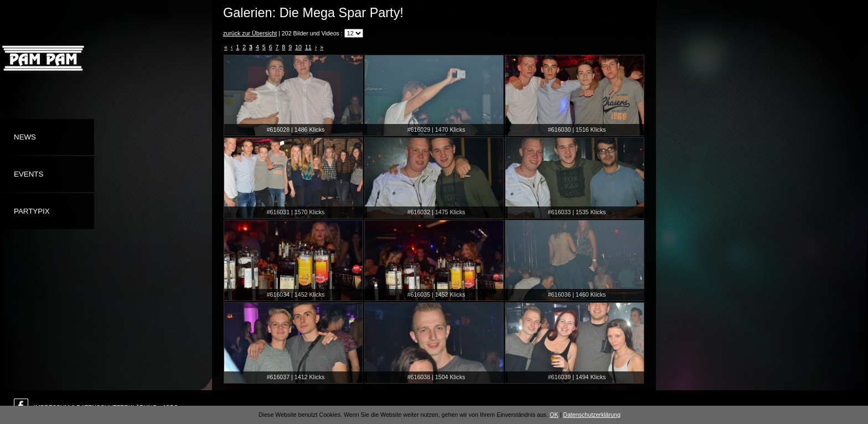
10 (298, 47)
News (25, 137)
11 (308, 47)
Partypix (32, 211)
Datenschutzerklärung (592, 415)
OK (554, 415)
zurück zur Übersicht (250, 33)
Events (29, 174)
